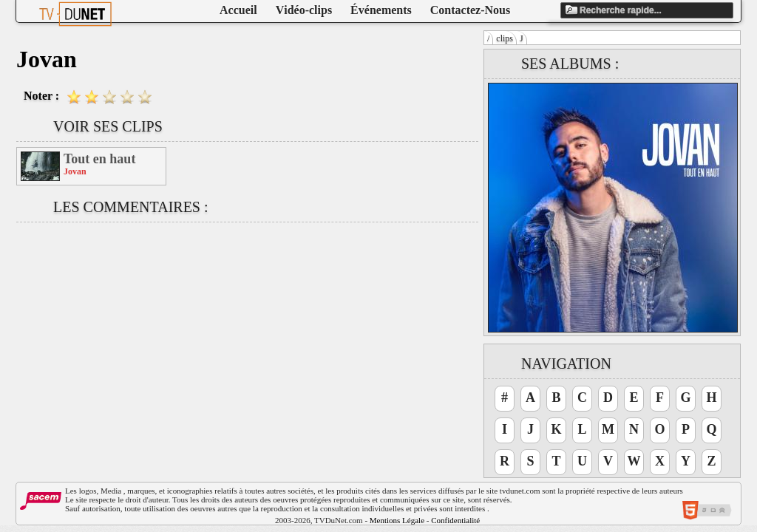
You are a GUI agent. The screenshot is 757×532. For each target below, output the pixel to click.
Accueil (238, 10)
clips (505, 38)
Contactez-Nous (470, 10)
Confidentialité (455, 520)
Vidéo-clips (304, 10)
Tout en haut (99, 159)
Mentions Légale (397, 520)
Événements (381, 10)
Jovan (75, 171)
